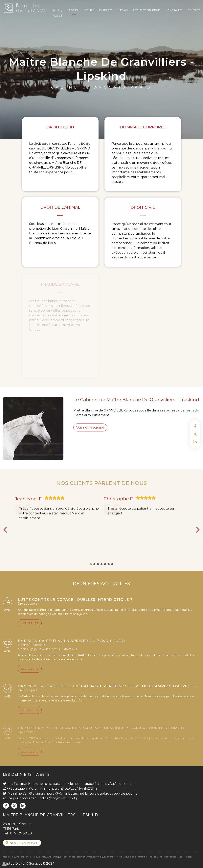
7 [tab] (112, 571)
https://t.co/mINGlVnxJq (58, 798)
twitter (195, 434)
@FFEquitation (15, 789)
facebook (195, 426)
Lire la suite (30, 625)
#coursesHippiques (29, 784)
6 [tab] (109, 571)
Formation (143, 857)
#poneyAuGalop (110, 784)
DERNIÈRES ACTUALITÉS (101, 591)
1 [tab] (91, 571)
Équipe (89, 10)
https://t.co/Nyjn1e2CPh (78, 789)
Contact (194, 10)
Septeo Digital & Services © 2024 (29, 864)
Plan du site (156, 857)
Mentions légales (173, 857)
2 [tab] (94, 571)
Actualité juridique (147, 10)
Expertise (106, 10)
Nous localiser (24, 843)
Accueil (74, 10)
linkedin (195, 442)
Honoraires (174, 10)
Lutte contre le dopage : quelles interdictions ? (75, 601)
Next (198, 537)
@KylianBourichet (70, 793)
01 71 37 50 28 (21, 833)
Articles (188, 857)
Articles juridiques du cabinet (102, 857)
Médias (123, 10)
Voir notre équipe (90, 434)
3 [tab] (98, 571)
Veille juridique (128, 857)
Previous (5, 537)
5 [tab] (105, 571)
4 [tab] (101, 571)
